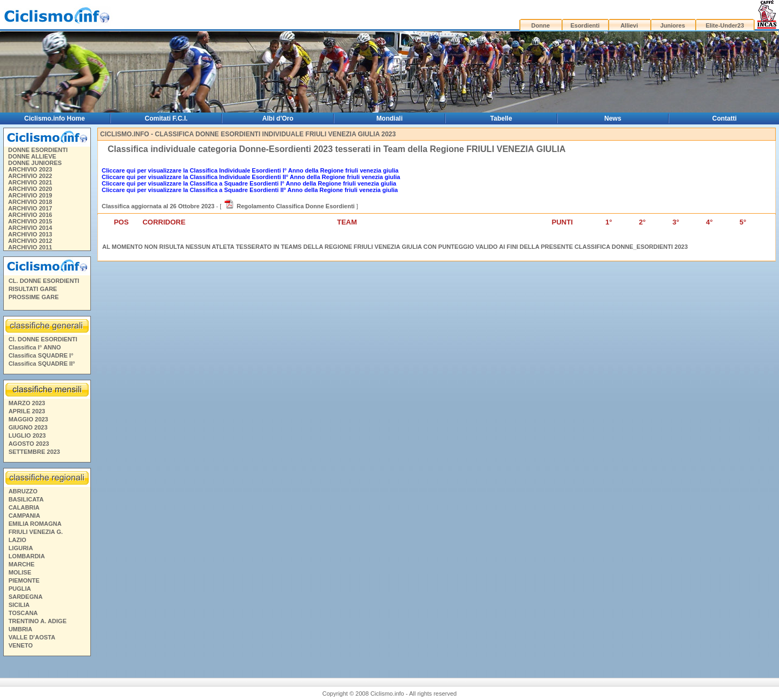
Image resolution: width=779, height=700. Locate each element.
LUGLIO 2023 (27, 435)
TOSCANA (23, 613)
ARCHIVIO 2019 (30, 195)
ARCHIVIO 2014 (30, 228)
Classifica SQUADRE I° (41, 355)
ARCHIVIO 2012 (30, 241)
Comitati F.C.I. (166, 118)
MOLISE (20, 572)
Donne (540, 25)
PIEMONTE (24, 580)
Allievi (629, 25)
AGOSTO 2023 (29, 444)
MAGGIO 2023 (28, 419)
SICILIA (19, 605)
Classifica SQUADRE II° (42, 364)
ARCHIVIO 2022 (30, 176)
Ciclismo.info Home (55, 118)
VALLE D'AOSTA (32, 637)
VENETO (21, 645)
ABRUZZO (23, 491)
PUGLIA (20, 589)
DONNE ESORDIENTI (38, 150)
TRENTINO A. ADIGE (38, 621)
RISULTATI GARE (33, 289)
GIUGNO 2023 (28, 427)
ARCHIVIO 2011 (30, 247)
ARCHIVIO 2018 (30, 202)
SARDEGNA (26, 597)
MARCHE (22, 564)
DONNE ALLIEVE (32, 156)
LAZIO (18, 540)
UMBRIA (21, 629)
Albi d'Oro (278, 118)
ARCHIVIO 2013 (30, 234)
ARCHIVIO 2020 (30, 189)
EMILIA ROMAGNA (35, 524)
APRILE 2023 (27, 411)
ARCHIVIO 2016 (30, 215)
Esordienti (585, 25)
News (613, 118)
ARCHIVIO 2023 (30, 169)
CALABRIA (24, 507)
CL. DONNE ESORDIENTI (44, 281)
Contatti (725, 118)
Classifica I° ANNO (35, 347)
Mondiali (390, 118)
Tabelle (501, 118)
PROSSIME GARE (34, 297)
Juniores (672, 25)
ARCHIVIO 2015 (30, 221)
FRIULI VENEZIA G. (36, 532)
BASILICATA (26, 499)
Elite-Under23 (725, 25)
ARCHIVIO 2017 (30, 208)
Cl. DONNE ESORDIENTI (43, 339)
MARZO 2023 (27, 403)
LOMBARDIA (27, 556)
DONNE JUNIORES (35, 163)
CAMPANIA (24, 516)
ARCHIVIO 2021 (30, 182)
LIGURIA (21, 548)
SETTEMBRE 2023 (34, 452)
